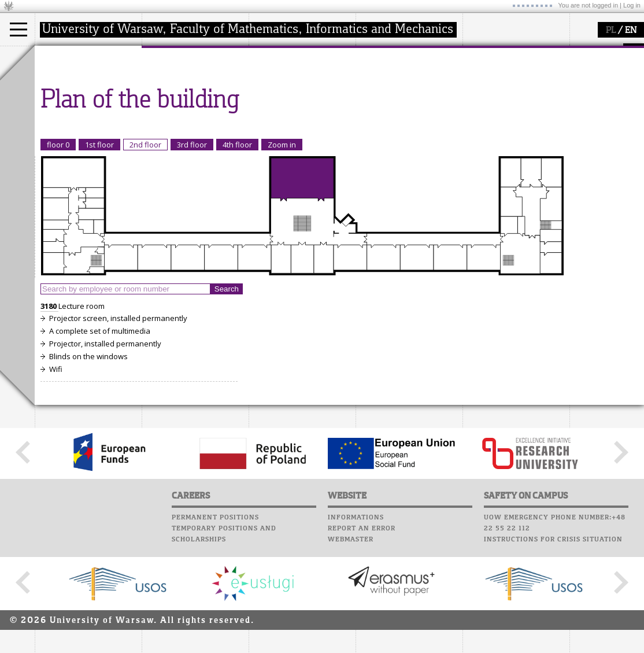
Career (371, 107)
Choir (369, 118)
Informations (356, 625)
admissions (69, 121)
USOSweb (375, 52)
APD (427, 52)
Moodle (373, 63)
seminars (280, 90)
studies (60, 57)
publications (284, 101)
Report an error (362, 636)
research (278, 57)
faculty (166, 57)
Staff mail (379, 96)
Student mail (385, 85)
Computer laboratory (402, 74)
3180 (49, 413)
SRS (406, 52)
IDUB (271, 132)
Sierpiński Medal (292, 121)
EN (631, 31)
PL (611, 31)
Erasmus (64, 111)
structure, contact (186, 90)
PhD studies (70, 101)
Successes (377, 129)
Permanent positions (215, 625)
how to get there (185, 80)
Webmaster (351, 647)
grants (274, 111)
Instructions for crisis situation (553, 647)
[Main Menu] (18, 29)
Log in (632, 5)
